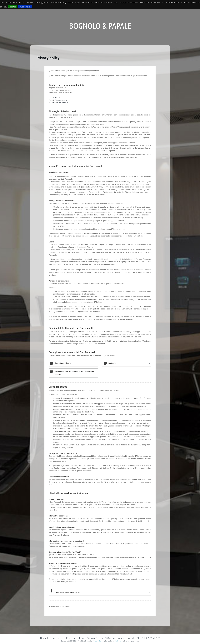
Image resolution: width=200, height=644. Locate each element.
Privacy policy (25, 7)
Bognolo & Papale (100, 26)
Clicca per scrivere (62, 100)
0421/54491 (57, 98)
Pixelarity (118, 641)
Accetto (12, 7)
